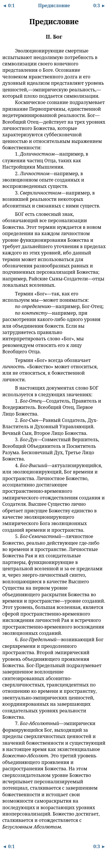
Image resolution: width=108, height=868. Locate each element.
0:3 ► (100, 5)
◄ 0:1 (8, 5)
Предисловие (54, 5)
